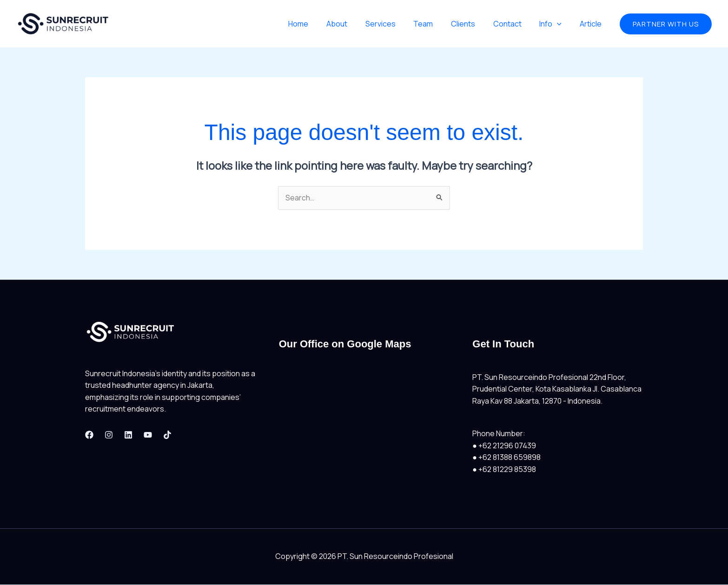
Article (592, 24)
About (357, 24)
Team (437, 24)
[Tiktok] (167, 435)
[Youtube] (148, 435)
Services (397, 24)
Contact (515, 24)
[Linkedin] (128, 435)
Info (555, 24)
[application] (562, 24)
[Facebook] (89, 435)
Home (321, 24)
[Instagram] (109, 435)
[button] (666, 24)
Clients (474, 24)
